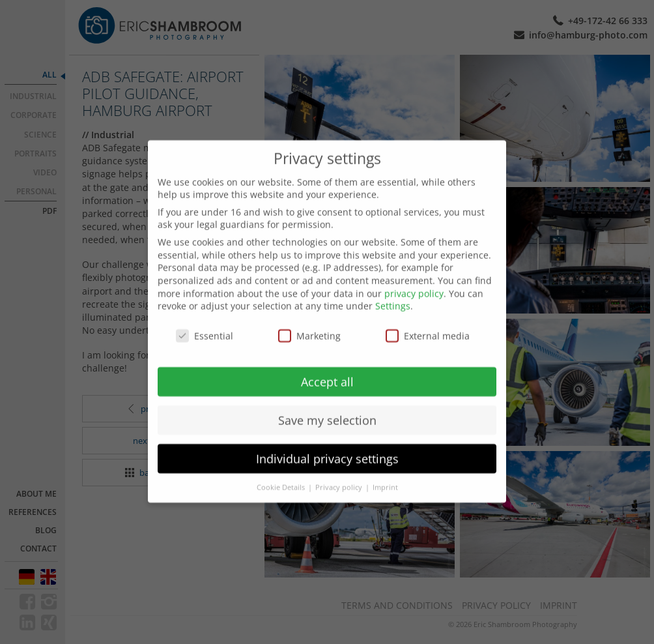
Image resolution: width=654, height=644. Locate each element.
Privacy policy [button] (340, 473)
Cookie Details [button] (282, 473)
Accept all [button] (327, 368)
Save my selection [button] (327, 406)
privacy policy (414, 279)
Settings (393, 292)
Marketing (309, 322)
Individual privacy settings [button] (327, 445)
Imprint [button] (385, 473)
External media (428, 322)
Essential (205, 322)
